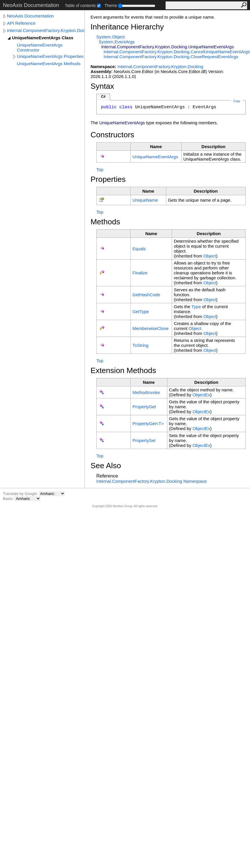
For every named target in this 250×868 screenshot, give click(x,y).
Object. (196, 328)
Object (210, 256)
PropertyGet (144, 407)
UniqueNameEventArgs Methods (49, 64)
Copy (237, 101)
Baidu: (9, 499)
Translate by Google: (21, 494)
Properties (108, 179)
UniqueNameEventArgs (155, 157)
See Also (106, 466)
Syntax (102, 86)
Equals (139, 249)
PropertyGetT (148, 424)
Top (100, 169)
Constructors (112, 135)
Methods (105, 222)
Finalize (140, 273)
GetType (141, 311)
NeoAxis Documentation (30, 16)
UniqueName (145, 200)
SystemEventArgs (117, 42)
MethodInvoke (146, 392)
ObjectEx (201, 395)
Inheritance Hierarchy (127, 27)
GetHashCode (146, 295)
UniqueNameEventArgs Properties (50, 56)
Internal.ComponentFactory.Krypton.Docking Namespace (151, 481)
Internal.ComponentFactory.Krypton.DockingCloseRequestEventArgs (171, 57)
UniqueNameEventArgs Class (43, 38)
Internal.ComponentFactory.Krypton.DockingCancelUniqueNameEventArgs (177, 52)
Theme (111, 6)
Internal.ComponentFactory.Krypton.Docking (46, 30)
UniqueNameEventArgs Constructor (40, 47)
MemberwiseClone (150, 328)
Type (196, 307)
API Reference (21, 23)
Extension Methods (123, 370)
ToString (140, 345)
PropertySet (144, 440)
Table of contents (80, 6)
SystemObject (111, 37)
